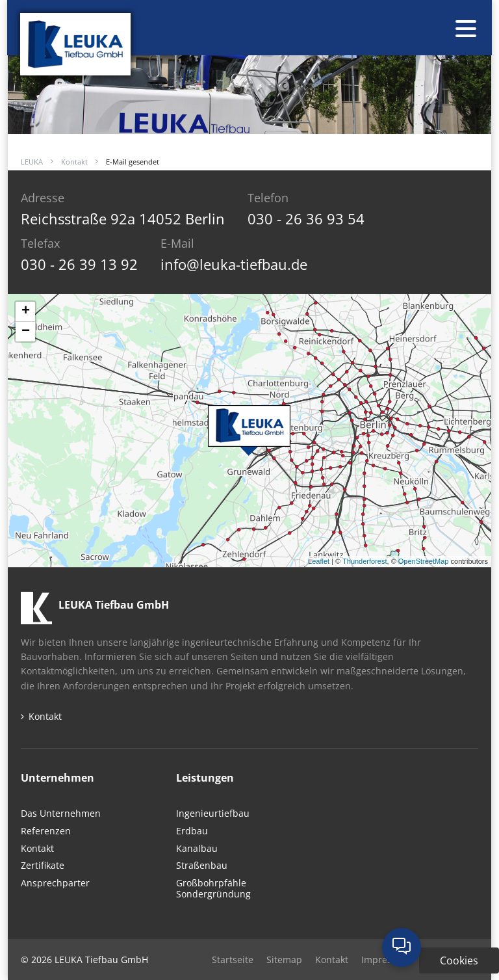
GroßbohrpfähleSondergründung (213, 889)
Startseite (233, 960)
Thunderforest (365, 561)
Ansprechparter (55, 883)
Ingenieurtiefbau (213, 814)
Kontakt (74, 162)
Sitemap (284, 960)
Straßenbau (202, 866)
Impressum (386, 960)
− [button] (26, 332)
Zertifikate (43, 866)
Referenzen (46, 831)
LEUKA (32, 162)
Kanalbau (197, 849)
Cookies (459, 960)
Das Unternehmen (61, 814)
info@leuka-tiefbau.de (234, 264)
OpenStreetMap (424, 561)
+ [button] (26, 311)
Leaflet (319, 561)
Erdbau (192, 831)
